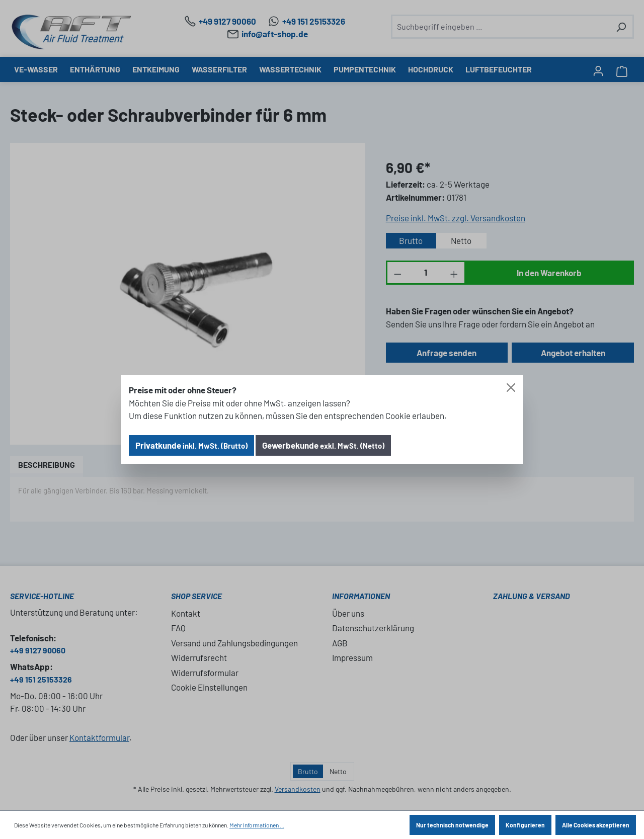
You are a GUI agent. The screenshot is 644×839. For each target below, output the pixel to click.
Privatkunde (191, 445)
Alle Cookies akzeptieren (596, 825)
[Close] (511, 388)
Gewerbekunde (323, 445)
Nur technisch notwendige (452, 825)
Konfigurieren (525, 825)
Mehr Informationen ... (257, 825)
